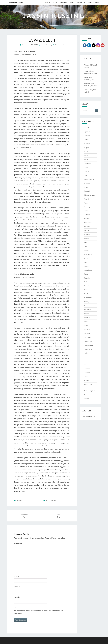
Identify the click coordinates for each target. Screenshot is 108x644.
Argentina (87, 132)
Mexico (86, 290)
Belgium (87, 148)
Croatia (86, 171)
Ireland (86, 238)
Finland (86, 199)
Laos (85, 262)
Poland (86, 313)
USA (85, 395)
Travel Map (63, 2)
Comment (18, 544)
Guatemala (87, 215)
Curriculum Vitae (94, 2)
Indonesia (87, 234)
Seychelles (87, 333)
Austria (86, 140)
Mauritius (87, 286)
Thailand (87, 373)
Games (72, 2)
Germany (87, 207)
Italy (85, 242)
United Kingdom (89, 391)
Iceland (86, 230)
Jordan (86, 250)
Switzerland (88, 361)
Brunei (86, 159)
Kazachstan (88, 254)
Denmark (87, 183)
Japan (86, 246)
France (86, 203)
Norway (86, 302)
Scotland (87, 329)
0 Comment (59, 45)
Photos (47, 2)
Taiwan (86, 365)
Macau (86, 274)
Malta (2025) (88, 77)
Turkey (86, 377)
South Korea (88, 349)
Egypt (86, 187)
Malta (86, 282)
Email (17, 587)
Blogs (55, 2)
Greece (86, 211)
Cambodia (87, 163)
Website (17, 597)
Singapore (87, 337)
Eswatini (87, 191)
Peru (85, 305)
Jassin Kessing (16, 2)
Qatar (86, 321)
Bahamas (87, 144)
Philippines (88, 309)
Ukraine (86, 381)
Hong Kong (88, 223)
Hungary (87, 227)
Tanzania (87, 369)
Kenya (86, 258)
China (86, 167)
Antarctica (87, 128)
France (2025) (88, 90)
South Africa (88, 341)
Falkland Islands (89, 195)
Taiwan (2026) (88, 65)
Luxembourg (88, 270)
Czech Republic (89, 179)
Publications (81, 2)
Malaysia (87, 278)
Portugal (87, 317)
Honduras (87, 219)
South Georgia (89, 345)
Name (17, 576)
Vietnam (87, 399)
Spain (86, 353)
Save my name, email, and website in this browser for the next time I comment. (40, 612)
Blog (48, 501)
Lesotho (87, 266)
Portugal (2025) (89, 71)
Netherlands (88, 298)
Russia (86, 325)
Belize (86, 152)
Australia (87, 136)
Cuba (85, 175)
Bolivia (19, 501)
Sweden (86, 357)
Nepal (86, 294)
